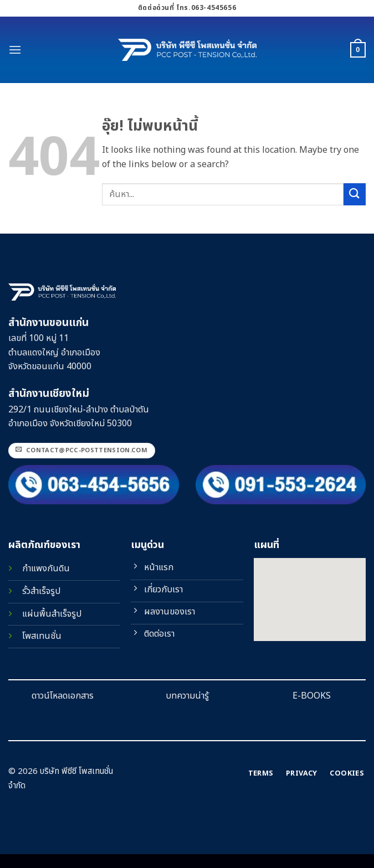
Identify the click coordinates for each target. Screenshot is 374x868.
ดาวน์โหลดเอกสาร (63, 696)
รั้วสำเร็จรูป (41, 591)
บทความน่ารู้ (187, 696)
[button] (15, 50)
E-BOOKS (312, 696)
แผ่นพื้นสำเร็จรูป (52, 614)
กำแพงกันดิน (46, 569)
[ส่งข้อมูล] (355, 194)
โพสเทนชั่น (42, 636)
